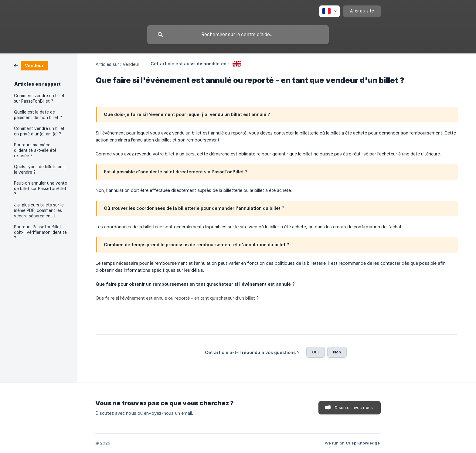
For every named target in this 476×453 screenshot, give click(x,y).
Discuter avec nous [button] (354, 407)
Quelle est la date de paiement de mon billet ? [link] (38, 115)
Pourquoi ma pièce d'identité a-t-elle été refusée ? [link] (35, 150)
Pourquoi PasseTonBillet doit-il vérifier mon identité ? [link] (40, 232)
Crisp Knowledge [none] (363, 443)
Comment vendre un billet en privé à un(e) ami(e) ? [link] (39, 131)
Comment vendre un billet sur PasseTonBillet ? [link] (39, 98)
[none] (330, 11)
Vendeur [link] (131, 64)
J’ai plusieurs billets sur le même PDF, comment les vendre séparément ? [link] (39, 210)
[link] (31, 65)
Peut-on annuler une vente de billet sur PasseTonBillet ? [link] (41, 189)
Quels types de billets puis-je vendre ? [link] (41, 169)
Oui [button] (315, 352)
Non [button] (337, 352)
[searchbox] (238, 35)
